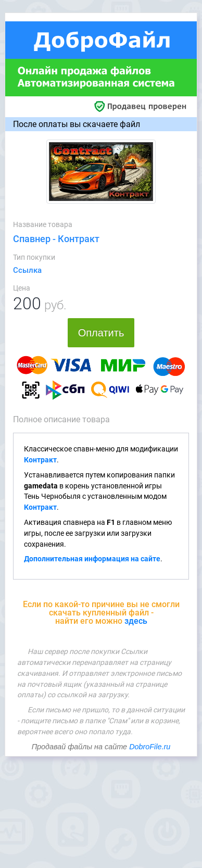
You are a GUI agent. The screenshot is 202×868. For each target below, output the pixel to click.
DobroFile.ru (150, 747)
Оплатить (101, 333)
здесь (136, 621)
